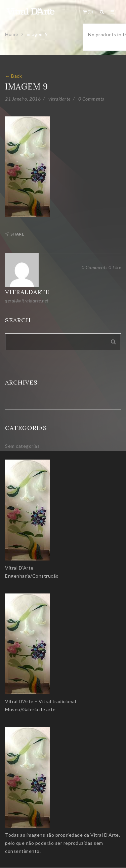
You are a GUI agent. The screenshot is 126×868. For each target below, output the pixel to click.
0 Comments (91, 99)
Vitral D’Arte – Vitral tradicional (40, 701)
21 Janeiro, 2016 (23, 99)
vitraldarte (59, 99)
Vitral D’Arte (19, 568)
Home (12, 34)
